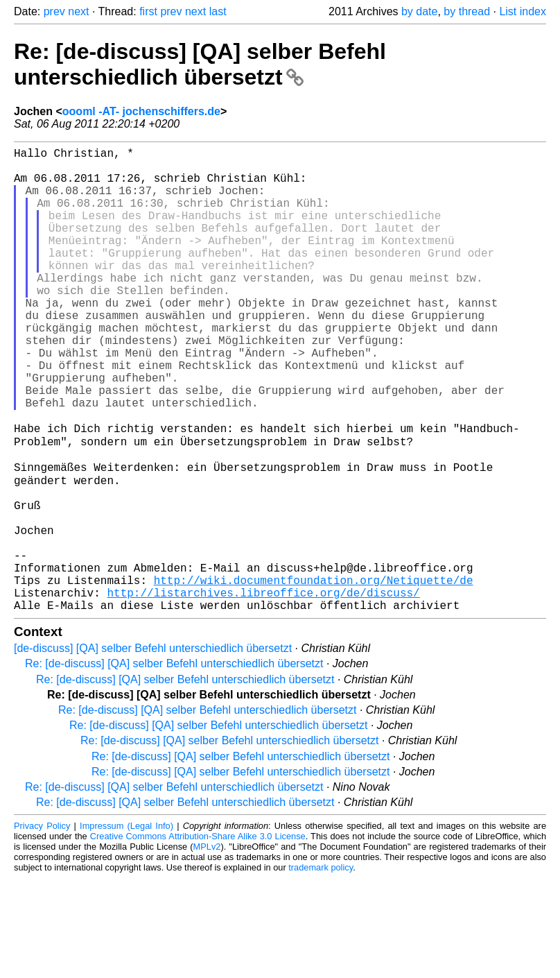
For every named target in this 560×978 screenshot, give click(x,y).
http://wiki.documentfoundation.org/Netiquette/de (314, 674)
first (148, 11)
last (218, 11)
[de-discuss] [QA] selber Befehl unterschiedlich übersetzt (153, 748)
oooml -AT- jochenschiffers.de (141, 111)
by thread (467, 11)
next (78, 11)
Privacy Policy (42, 926)
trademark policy (321, 967)
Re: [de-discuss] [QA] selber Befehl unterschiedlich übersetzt (200, 64)
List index (523, 11)
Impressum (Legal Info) (126, 926)
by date (419, 11)
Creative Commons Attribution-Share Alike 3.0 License (198, 936)
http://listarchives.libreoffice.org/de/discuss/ (263, 689)
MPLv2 (207, 946)
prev (54, 11)
